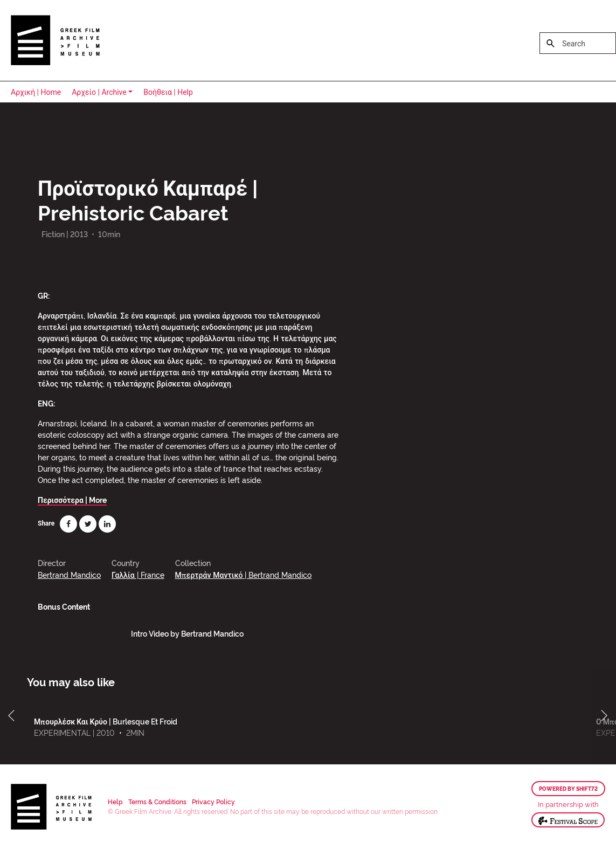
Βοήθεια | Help (168, 92)
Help (115, 801)
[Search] (578, 43)
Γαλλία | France (138, 574)
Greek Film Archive (55, 40)
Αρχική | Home (36, 92)
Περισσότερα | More (72, 499)
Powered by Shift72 (568, 789)
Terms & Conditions (157, 801)
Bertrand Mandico (69, 574)
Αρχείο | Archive (99, 92)
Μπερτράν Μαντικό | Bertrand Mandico (244, 574)
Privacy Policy (213, 801)
